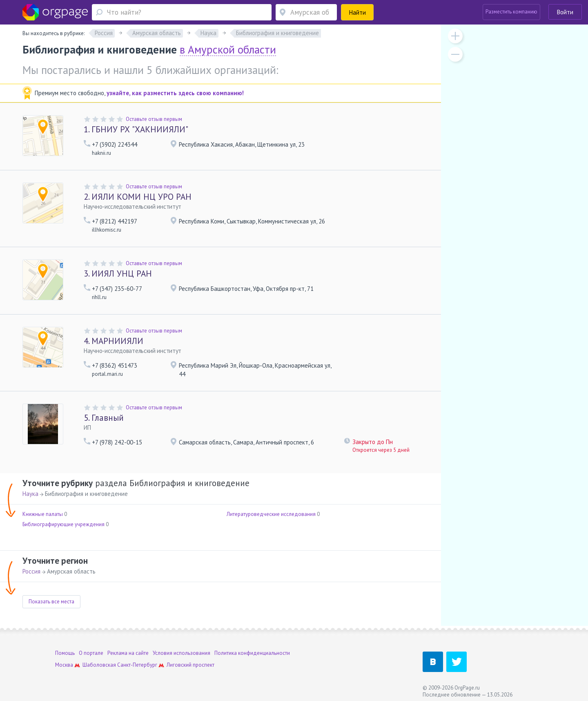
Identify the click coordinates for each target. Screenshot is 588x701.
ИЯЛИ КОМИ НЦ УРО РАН (138, 197)
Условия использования (182, 653)
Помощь (65, 653)
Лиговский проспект (190, 665)
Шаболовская (99, 665)
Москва (64, 665)
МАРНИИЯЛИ (114, 341)
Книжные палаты (43, 514)
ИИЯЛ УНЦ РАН (118, 273)
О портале (91, 653)
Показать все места (51, 602)
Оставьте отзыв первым (154, 119)
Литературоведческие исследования (271, 514)
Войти (565, 12)
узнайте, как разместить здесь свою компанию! (175, 93)
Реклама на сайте (128, 653)
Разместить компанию (511, 12)
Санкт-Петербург (137, 665)
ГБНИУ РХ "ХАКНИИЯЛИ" (136, 129)
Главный (104, 418)
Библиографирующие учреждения (63, 524)
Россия (31, 571)
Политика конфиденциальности (252, 653)
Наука (30, 494)
